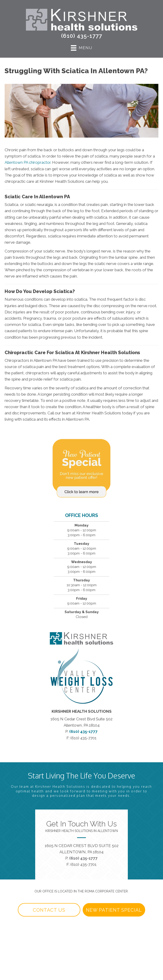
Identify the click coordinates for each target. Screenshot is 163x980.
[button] (49, 910)
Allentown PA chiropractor (28, 162)
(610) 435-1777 (82, 36)
